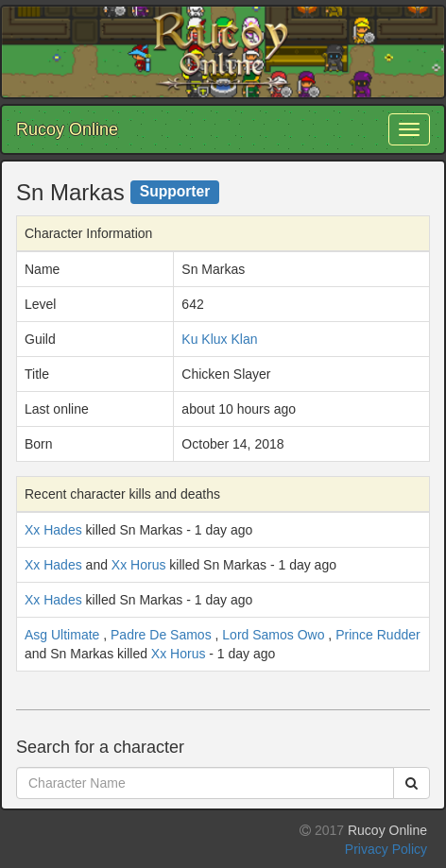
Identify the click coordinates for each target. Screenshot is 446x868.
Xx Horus (139, 565)
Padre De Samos (161, 635)
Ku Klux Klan (219, 339)
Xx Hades (53, 530)
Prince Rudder (378, 635)
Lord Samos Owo (273, 635)
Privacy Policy (386, 849)
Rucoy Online (67, 129)
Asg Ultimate (62, 635)
